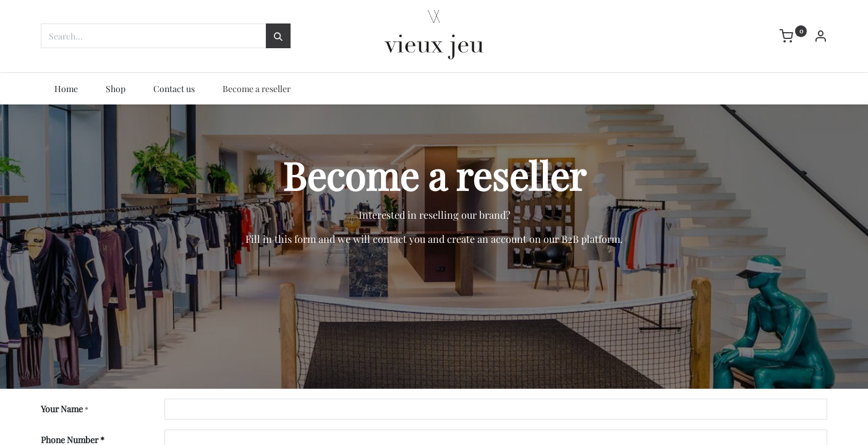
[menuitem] (66, 89)
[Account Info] (820, 37)
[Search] (278, 36)
